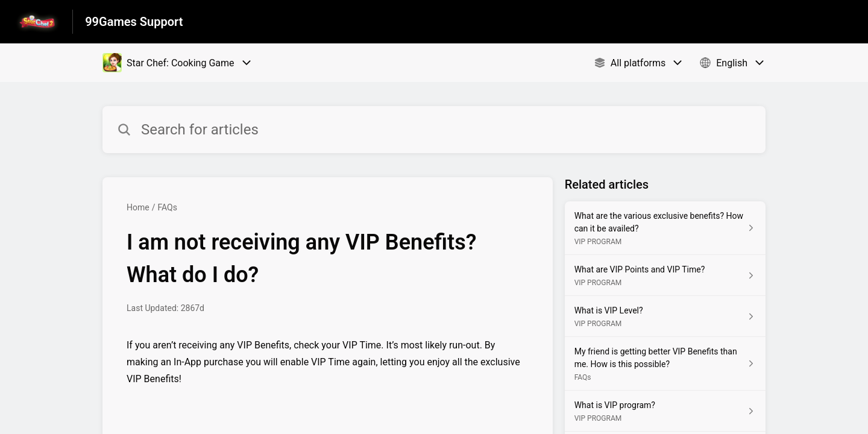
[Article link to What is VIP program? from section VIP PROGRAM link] (665, 411)
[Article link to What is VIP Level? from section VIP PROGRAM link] (665, 316)
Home (138, 207)
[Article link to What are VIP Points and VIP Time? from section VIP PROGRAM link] (665, 275)
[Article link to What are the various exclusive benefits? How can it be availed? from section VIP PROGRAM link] (665, 228)
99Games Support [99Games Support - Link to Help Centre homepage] (134, 22)
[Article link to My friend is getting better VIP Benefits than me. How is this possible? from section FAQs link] (665, 364)
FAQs (167, 207)
